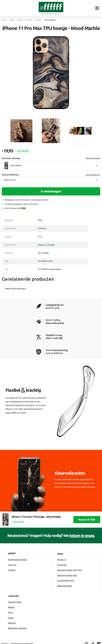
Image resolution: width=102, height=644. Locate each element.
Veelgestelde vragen (17, 531)
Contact (12, 541)
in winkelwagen (51, 191)
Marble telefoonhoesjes (15, 289)
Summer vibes (15, 573)
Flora (10, 584)
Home (4, 20)
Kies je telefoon (51, 175)
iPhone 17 (62, 531)
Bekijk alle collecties (17, 600)
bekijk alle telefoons (93, 175)
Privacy (5, 615)
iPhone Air (62, 536)
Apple (13, 20)
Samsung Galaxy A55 (67, 547)
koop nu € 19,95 (85, 491)
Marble (39, 20)
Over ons (12, 536)
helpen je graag (82, 507)
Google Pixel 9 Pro (66, 552)
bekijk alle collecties (93, 158)
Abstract (12, 594)
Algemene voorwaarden (22, 615)
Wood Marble (51, 20)
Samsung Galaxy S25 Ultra (69, 541)
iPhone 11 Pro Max (26, 20)
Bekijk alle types (64, 557)
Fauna (11, 589)
